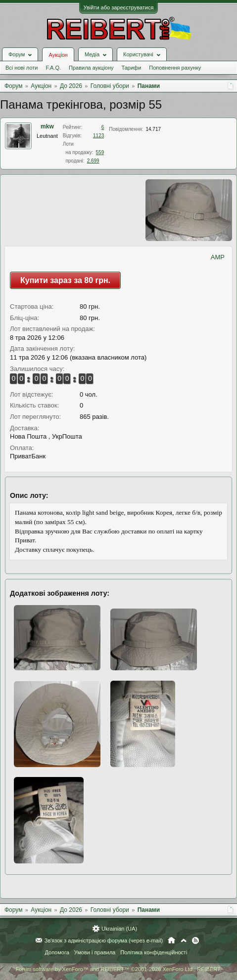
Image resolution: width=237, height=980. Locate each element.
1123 (98, 136)
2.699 (93, 161)
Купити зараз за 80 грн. (65, 280)
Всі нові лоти (22, 68)
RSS (195, 940)
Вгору (184, 940)
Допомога (57, 952)
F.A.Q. (53, 68)
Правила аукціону (91, 68)
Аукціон (58, 55)
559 (100, 152)
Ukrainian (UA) (119, 929)
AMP (218, 257)
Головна (171, 940)
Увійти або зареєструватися (119, 7)
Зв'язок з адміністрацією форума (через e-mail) (104, 940)
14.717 (153, 129)
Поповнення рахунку (175, 68)
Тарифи (132, 68)
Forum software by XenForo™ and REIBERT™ (118, 969)
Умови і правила (95, 952)
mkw (47, 126)
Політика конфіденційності (154, 952)
